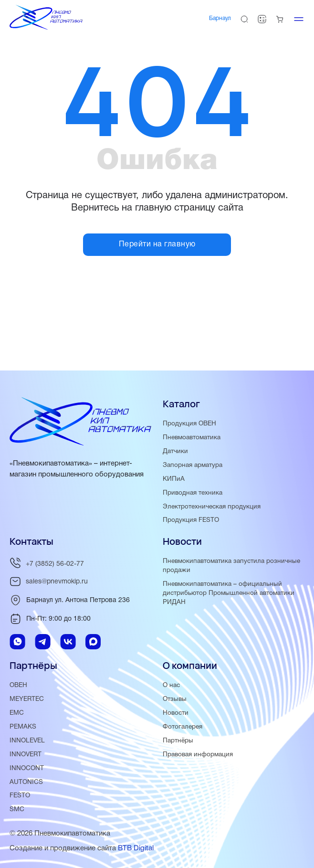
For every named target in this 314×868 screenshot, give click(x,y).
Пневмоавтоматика (192, 438)
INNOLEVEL (27, 741)
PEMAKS (23, 727)
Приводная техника (193, 493)
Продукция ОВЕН (189, 424)
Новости (176, 713)
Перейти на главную (157, 244)
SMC (17, 810)
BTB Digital (136, 848)
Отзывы (175, 699)
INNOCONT (27, 768)
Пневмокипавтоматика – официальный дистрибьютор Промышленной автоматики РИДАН (229, 593)
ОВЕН (18, 685)
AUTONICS (26, 782)
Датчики (175, 451)
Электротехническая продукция (212, 507)
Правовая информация (198, 755)
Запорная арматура (193, 465)
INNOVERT (26, 755)
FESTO (20, 796)
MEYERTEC (27, 699)
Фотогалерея (183, 727)
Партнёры (178, 741)
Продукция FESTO (191, 520)
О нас (171, 685)
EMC (17, 713)
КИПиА (174, 479)
